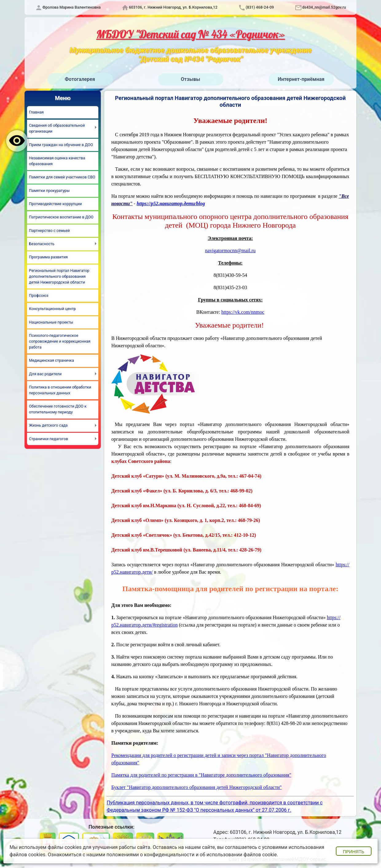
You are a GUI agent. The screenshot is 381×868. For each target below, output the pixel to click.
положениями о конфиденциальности (150, 855)
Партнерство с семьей (49, 231)
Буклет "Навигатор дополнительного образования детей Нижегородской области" (196, 787)
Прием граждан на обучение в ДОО (61, 145)
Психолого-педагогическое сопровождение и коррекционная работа (60, 341)
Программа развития (48, 257)
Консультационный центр (52, 309)
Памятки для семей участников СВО (62, 177)
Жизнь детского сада (48, 425)
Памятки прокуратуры (49, 191)
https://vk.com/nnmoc (243, 312)
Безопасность (42, 244)
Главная (36, 112)
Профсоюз (39, 295)
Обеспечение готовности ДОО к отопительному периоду (58, 409)
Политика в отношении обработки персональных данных (60, 390)
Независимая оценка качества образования (57, 161)
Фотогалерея (80, 79)
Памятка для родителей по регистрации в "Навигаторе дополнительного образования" (201, 775)
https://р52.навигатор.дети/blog (171, 203)
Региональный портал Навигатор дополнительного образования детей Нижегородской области (59, 276)
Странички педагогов (48, 439)
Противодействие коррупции (55, 204)
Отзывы (191, 79)
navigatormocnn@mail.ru (230, 251)
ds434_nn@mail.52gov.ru (324, 7)
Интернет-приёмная (301, 79)
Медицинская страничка (51, 360)
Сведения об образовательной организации (57, 128)
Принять (354, 852)
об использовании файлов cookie (238, 855)
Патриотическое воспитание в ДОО (61, 217)
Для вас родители (45, 374)
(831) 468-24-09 (260, 7)
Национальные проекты (51, 322)
